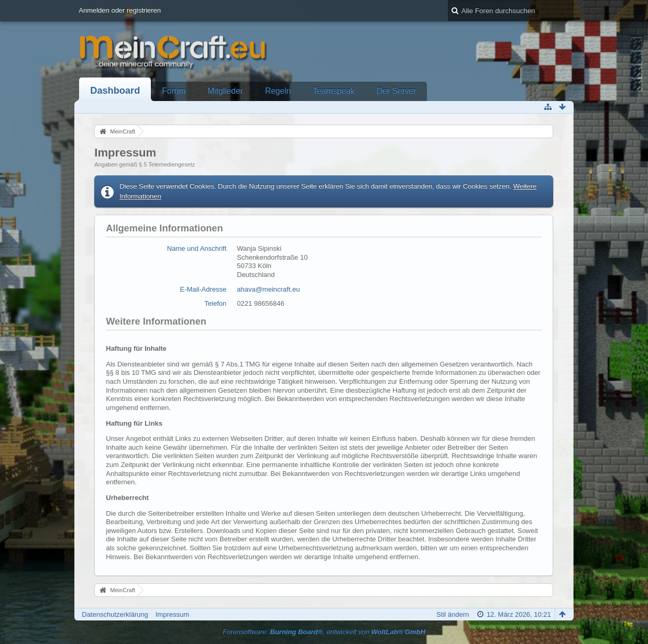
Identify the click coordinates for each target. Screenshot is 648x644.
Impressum (172, 614)
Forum (174, 91)
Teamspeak (334, 91)
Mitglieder (225, 91)
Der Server (396, 91)
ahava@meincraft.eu (268, 289)
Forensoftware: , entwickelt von (324, 632)
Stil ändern (453, 614)
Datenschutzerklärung (115, 614)
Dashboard (115, 91)
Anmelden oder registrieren (120, 10)
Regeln (278, 91)
